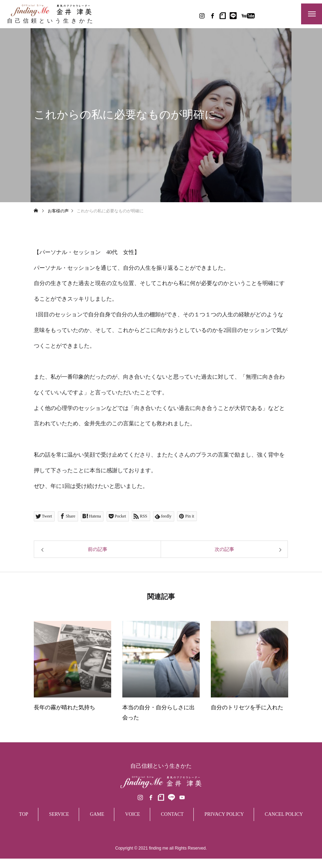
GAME (97, 836)
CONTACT (172, 836)
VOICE (133, 836)
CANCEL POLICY (284, 836)
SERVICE (59, 836)
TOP (24, 836)
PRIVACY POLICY (224, 836)
